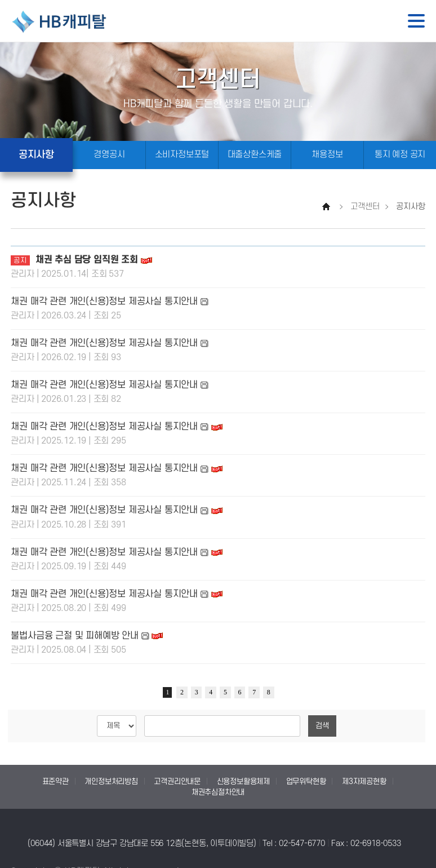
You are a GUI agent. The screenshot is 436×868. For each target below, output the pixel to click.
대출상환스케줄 (255, 155)
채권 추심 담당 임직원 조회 (88, 260)
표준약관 (55, 781)
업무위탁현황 (306, 781)
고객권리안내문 (177, 781)
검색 (322, 726)
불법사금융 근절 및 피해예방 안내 (74, 636)
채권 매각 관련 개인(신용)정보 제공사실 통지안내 (104, 302)
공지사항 (36, 155)
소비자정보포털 (182, 155)
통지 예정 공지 (400, 155)
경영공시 (109, 155)
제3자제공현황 (364, 781)
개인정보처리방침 (111, 781)
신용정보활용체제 (243, 781)
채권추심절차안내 (218, 792)
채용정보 (327, 155)
